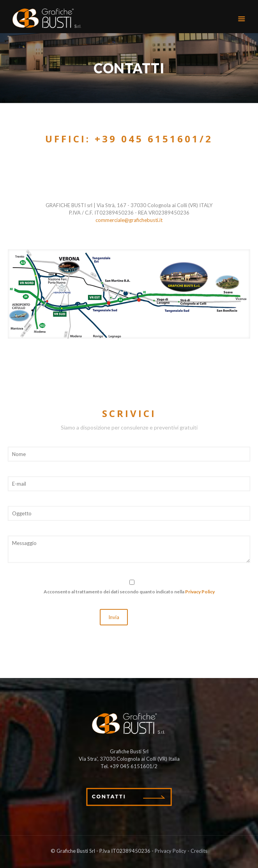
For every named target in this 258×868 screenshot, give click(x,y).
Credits (199, 851)
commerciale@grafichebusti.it (129, 220)
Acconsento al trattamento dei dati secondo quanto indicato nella (129, 592)
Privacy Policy (200, 592)
